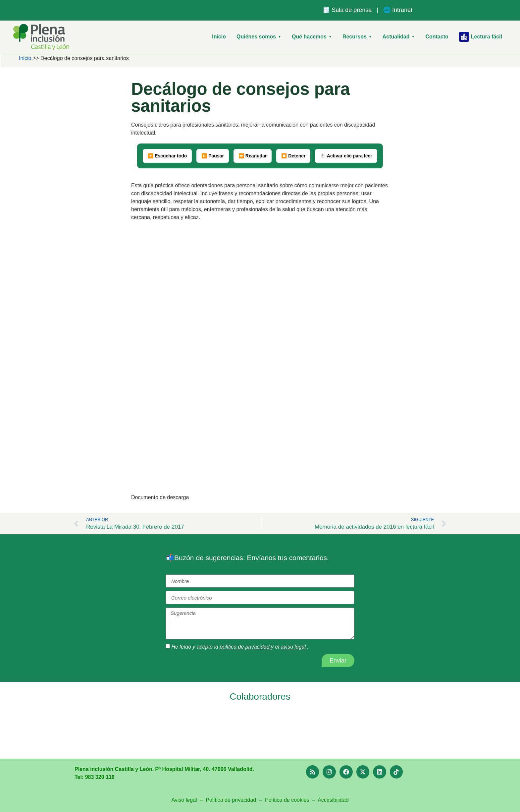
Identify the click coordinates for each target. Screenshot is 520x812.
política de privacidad (245, 647)
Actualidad (399, 37)
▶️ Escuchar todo (167, 156)
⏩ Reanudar (253, 156)
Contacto (437, 37)
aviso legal (294, 647)
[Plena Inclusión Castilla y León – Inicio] (41, 37)
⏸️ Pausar (213, 156)
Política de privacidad (232, 800)
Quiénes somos (259, 37)
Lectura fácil (481, 37)
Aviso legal (184, 800)
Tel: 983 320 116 (95, 777)
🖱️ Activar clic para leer (346, 156)
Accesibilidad (333, 800)
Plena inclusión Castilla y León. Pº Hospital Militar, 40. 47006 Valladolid (164, 769)
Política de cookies (287, 800)
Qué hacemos (312, 37)
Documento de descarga (160, 497)
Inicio (219, 37)
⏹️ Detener (293, 156)
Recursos (357, 37)
